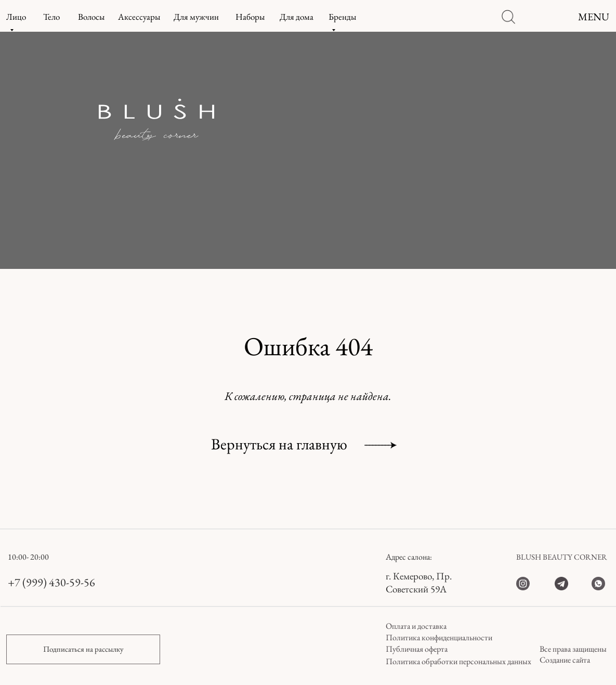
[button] (83, 649)
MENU (594, 17)
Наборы (250, 17)
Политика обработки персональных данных (458, 661)
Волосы (91, 17)
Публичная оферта (417, 649)
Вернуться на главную (279, 444)
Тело (51, 17)
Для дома (297, 17)
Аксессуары (139, 17)
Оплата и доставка (416, 626)
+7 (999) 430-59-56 (51, 582)
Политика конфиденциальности (439, 637)
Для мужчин (196, 17)
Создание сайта (565, 660)
